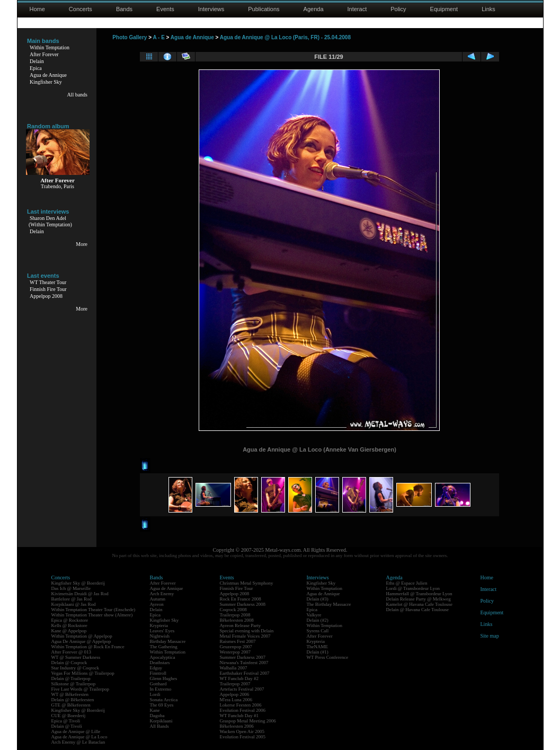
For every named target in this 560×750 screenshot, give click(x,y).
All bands (77, 95)
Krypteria (159, 625)
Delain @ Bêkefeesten (73, 700)
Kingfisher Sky (46, 82)
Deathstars (160, 663)
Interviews (211, 9)
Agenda (314, 9)
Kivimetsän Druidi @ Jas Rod (80, 594)
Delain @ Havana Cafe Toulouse (417, 610)
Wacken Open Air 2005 (242, 731)
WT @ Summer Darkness (76, 657)
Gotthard (158, 684)
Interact (357, 9)
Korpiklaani (161, 721)
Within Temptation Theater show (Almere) (92, 615)
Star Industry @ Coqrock (75, 668)
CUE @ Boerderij (69, 716)
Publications (264, 9)
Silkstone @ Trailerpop (74, 684)
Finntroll (158, 673)
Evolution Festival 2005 (243, 737)
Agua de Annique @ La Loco (79, 737)
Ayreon (157, 604)
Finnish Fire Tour (48, 289)
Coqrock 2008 (233, 610)
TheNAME (318, 647)
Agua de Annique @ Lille (76, 731)
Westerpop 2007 (235, 652)
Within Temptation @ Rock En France (88, 647)
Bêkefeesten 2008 (237, 620)
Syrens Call (318, 631)
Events (165, 9)
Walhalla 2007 (234, 668)
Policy (398, 9)
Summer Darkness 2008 (243, 604)
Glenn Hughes (164, 678)
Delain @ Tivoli (67, 726)
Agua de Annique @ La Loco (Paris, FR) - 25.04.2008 (285, 37)
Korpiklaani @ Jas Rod (74, 604)
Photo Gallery (130, 37)
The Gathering (164, 647)
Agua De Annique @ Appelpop (81, 641)
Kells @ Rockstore (69, 625)
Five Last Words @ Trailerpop (80, 689)
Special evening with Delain (247, 631)
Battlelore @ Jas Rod (72, 599)
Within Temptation (50, 47)
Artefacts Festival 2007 (242, 689)
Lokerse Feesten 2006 (241, 705)
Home (37, 9)
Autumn (158, 599)
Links (488, 9)
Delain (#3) (318, 599)
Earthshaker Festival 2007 (245, 673)
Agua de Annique (48, 75)
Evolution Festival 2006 (243, 710)
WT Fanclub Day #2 (239, 678)
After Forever (44, 54)
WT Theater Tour (48, 282)
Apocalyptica (163, 657)
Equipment (444, 9)
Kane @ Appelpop (69, 631)
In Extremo (161, 689)
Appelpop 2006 (235, 694)
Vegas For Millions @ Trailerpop (83, 673)
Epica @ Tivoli (66, 721)
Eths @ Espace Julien (407, 583)
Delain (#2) (318, 620)
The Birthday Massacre (329, 604)
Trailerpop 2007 (235, 684)
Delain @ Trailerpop (71, 678)
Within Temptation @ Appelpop (82, 636)
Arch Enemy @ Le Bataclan (78, 742)
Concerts (81, 9)
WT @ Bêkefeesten (70, 694)
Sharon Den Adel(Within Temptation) (50, 221)
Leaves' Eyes (162, 631)
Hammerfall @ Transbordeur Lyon (419, 594)
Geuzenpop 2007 (236, 647)
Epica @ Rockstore (70, 620)
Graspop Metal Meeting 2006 (248, 721)
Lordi (155, 694)
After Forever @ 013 (72, 652)
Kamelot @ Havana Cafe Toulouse (419, 604)
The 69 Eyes (162, 705)
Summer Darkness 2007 (243, 657)
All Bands (159, 726)
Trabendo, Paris (57, 186)
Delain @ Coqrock (69, 663)
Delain (37, 61)
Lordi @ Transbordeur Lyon (413, 588)
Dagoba (157, 716)
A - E (158, 37)
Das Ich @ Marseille (71, 588)
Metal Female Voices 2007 (245, 636)
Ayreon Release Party (241, 625)
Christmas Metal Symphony (247, 583)
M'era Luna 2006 (236, 700)
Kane (155, 710)
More (82, 244)
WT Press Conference (328, 657)
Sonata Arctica (164, 700)
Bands (124, 9)
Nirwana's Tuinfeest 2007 (244, 663)
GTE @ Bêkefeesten (71, 705)
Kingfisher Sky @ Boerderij (78, 583)
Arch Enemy (162, 594)
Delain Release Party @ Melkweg (419, 599)
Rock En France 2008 (241, 599)
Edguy (156, 668)
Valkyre (314, 615)
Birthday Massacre (168, 641)
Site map (490, 636)
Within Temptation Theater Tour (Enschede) (94, 610)
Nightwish (160, 636)
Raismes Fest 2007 (238, 641)
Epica (36, 68)
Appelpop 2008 (46, 296)
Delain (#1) (318, 652)
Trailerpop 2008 (235, 615)
